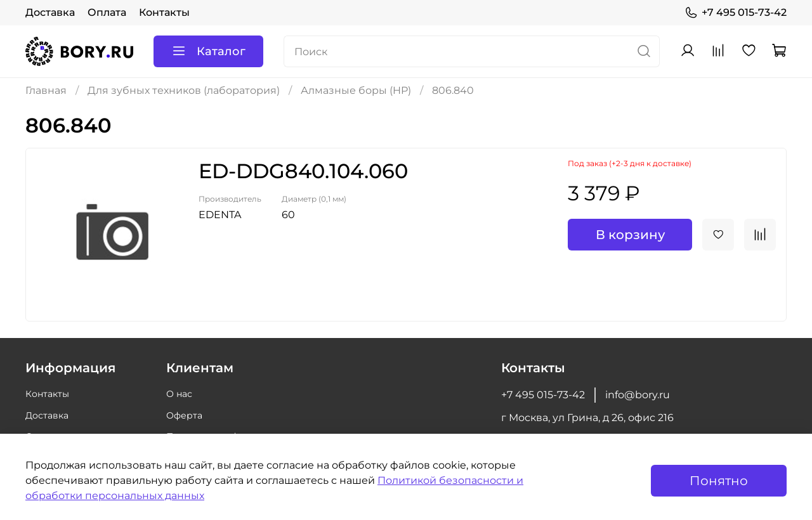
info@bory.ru (638, 395)
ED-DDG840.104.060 (303, 171)
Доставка (50, 12)
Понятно (719, 481)
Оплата (107, 12)
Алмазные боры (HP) (356, 90)
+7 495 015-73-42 (736, 13)
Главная (46, 90)
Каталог (208, 51)
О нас (179, 394)
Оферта (184, 415)
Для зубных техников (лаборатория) (184, 90)
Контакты (164, 12)
